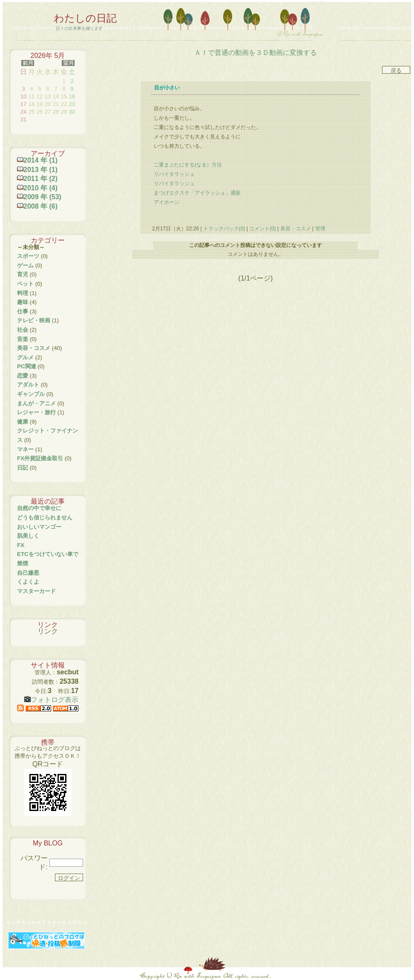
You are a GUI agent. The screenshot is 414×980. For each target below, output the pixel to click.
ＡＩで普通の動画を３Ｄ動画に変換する (256, 53)
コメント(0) (262, 229)
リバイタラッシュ (174, 174)
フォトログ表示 (51, 700)
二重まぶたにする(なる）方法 (188, 165)
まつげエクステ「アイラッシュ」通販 (197, 193)
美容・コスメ (295, 229)
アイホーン (167, 202)
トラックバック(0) (224, 229)
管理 (320, 229)
